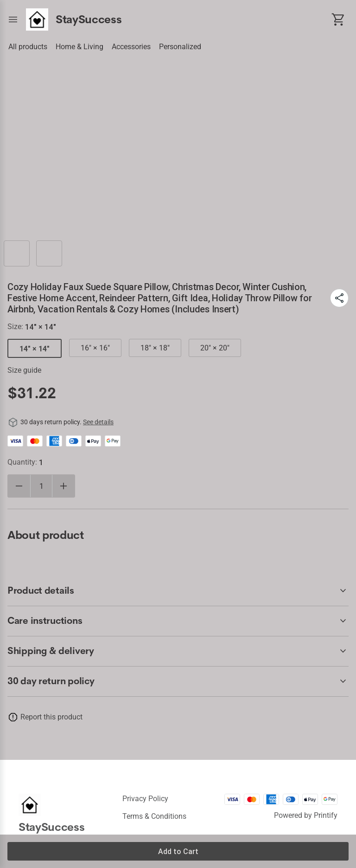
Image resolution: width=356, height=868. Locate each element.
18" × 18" (155, 348)
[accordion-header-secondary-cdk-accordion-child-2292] (178, 681)
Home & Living (79, 47)
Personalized (180, 47)
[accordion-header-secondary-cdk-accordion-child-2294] (178, 621)
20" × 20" (215, 348)
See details (98, 422)
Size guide (24, 370)
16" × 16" (95, 348)
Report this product (51, 717)
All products (28, 47)
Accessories (131, 47)
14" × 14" (35, 349)
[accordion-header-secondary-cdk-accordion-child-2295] (178, 651)
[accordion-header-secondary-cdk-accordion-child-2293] (178, 591)
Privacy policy (145, 799)
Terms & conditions (154, 816)
